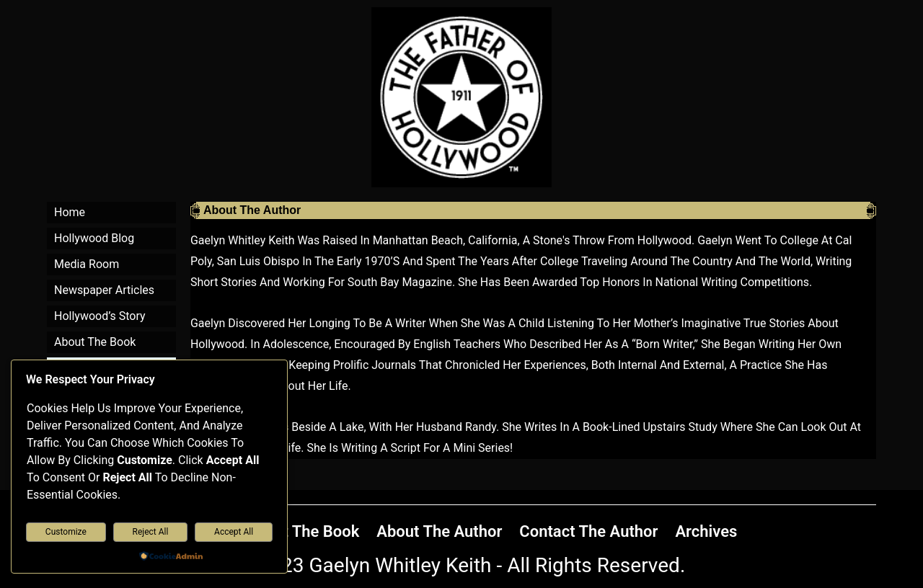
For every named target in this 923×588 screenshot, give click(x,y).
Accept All (234, 532)
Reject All (151, 532)
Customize (66, 532)
